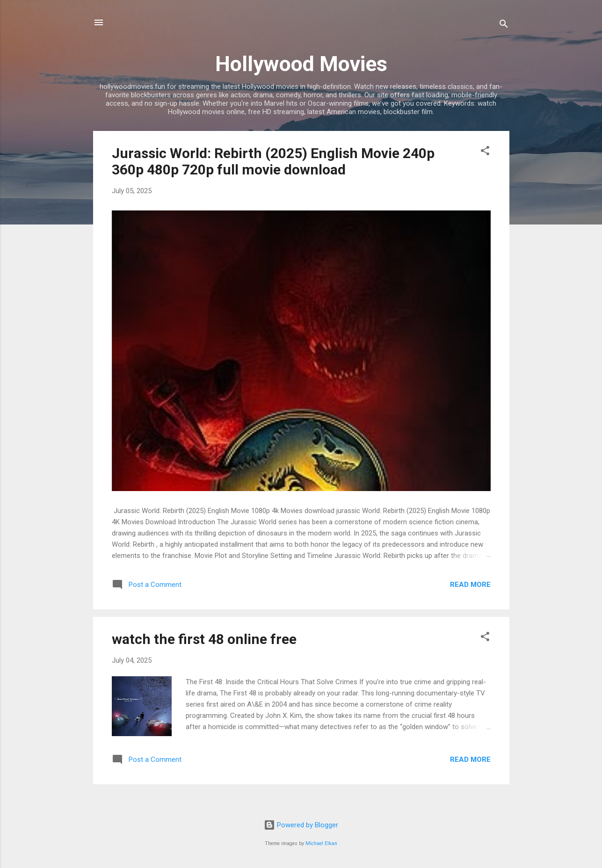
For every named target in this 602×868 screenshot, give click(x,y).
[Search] (504, 25)
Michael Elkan (321, 843)
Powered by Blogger (301, 825)
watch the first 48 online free (204, 639)
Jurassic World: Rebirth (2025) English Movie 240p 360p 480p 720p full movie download (273, 161)
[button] (485, 152)
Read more (470, 585)
